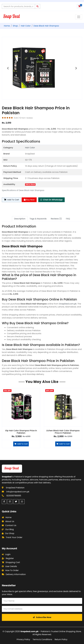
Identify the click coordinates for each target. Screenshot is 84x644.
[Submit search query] (38, 6)
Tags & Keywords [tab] (38, 219)
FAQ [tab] (68, 219)
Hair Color (30, 148)
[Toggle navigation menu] (79, 17)
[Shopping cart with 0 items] (79, 6)
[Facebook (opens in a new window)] (4, 502)
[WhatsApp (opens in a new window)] (22, 502)
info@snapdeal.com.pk (18, 492)
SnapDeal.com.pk (68, 304)
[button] (8, 68)
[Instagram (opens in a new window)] (10, 502)
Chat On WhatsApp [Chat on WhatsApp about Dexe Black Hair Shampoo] (51, 200)
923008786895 (14, 496)
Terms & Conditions (42, 639)
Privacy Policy (23, 639)
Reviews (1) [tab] (56, 219)
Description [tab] (20, 219)
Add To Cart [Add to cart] (12, 200)
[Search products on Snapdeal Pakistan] (18, 6)
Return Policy (61, 639)
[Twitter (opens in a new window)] (16, 502)
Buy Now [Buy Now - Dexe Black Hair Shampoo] (29, 200)
